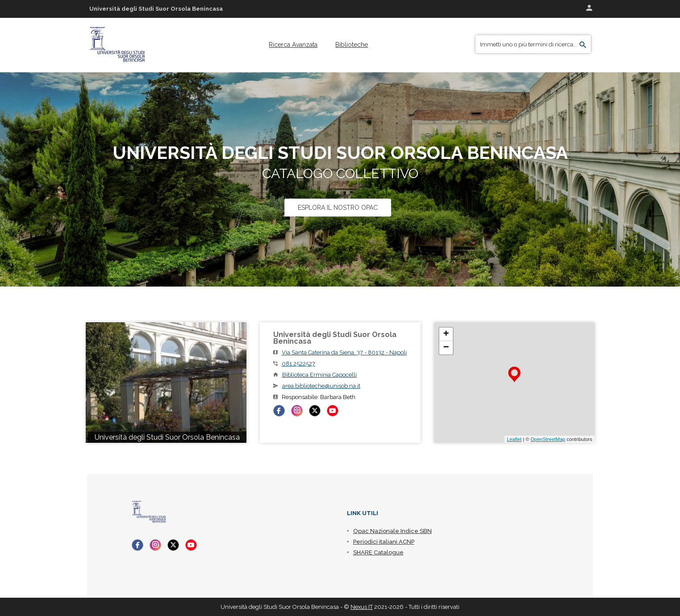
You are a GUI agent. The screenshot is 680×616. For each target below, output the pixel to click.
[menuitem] (293, 45)
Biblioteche (352, 45)
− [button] (446, 348)
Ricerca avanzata (293, 45)
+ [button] (446, 334)
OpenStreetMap (548, 439)
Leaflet (514, 439)
